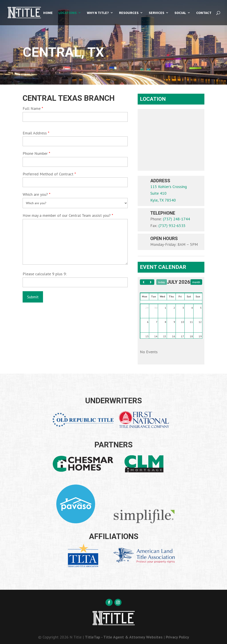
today (161, 282)
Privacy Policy (177, 637)
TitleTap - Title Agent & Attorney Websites (124, 637)
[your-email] (75, 141)
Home (48, 13)
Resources (129, 13)
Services (157, 13)
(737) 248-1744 (176, 219)
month (196, 282)
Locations (68, 13)
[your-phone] (75, 162)
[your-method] (75, 182)
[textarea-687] (75, 242)
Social (180, 13)
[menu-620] (75, 203)
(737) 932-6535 (172, 226)
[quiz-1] (75, 282)
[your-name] (75, 117)
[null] (33, 297)
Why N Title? (98, 13)
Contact (204, 13)
